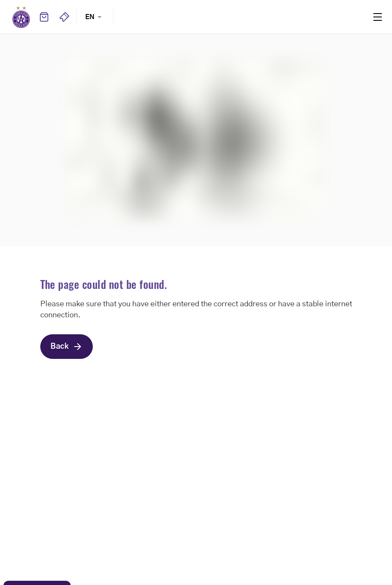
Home (21, 17)
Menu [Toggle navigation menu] (378, 17)
